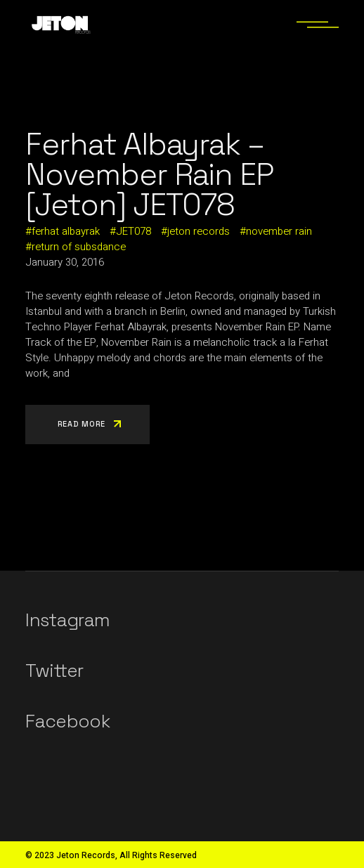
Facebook (67, 721)
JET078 (134, 231)
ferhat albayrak (66, 231)
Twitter (54, 671)
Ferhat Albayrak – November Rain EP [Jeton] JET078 (149, 175)
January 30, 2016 (65, 262)
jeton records (199, 231)
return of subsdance (79, 247)
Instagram (67, 620)
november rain (279, 231)
